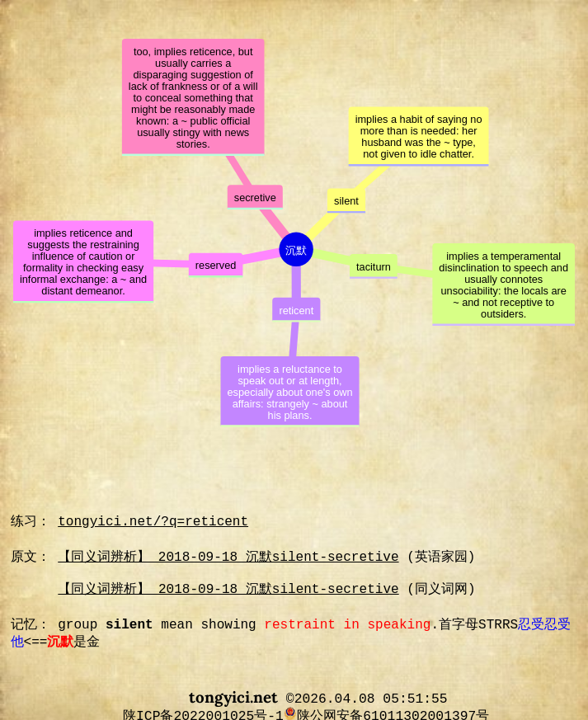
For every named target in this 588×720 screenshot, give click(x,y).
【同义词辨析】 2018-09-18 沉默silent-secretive (228, 558)
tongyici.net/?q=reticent (153, 522)
